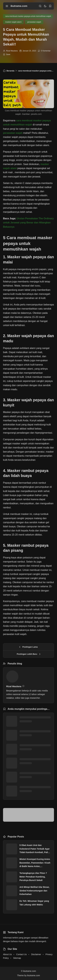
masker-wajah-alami (13, 22)
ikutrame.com (19, 6)
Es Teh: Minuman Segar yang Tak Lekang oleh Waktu (34, 903)
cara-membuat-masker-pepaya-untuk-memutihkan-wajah (28, 16)
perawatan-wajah (34, 22)
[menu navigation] (7, 6)
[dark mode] (45, 6)
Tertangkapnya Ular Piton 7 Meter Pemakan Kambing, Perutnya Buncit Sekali (33, 877)
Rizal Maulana (12, 51)
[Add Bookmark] (7, 54)
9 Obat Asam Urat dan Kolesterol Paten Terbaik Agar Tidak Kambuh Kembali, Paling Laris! (35, 849)
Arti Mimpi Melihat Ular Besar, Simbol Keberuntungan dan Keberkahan (35, 891)
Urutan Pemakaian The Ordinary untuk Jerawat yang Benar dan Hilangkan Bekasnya (28, 223)
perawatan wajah (13, 133)
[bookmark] (50, 6)
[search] (40, 6)
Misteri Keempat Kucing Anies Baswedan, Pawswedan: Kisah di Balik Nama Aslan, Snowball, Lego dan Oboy (35, 863)
